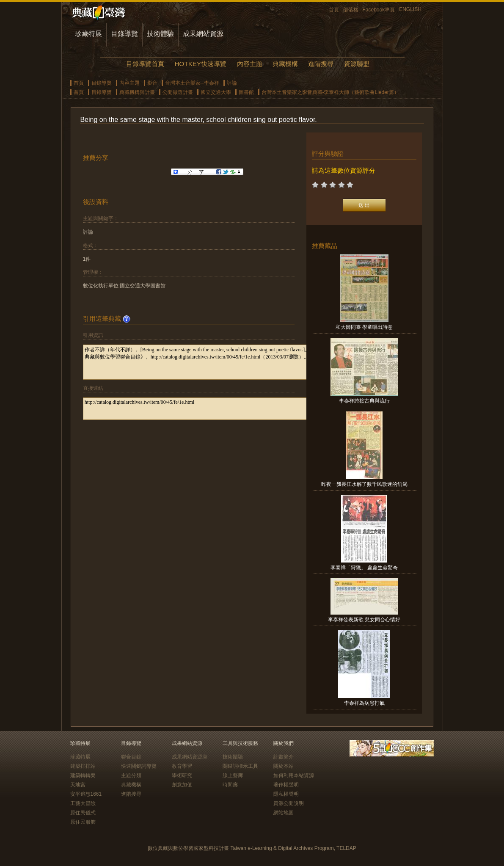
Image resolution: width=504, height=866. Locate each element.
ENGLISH (410, 9)
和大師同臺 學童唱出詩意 (364, 327)
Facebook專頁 (379, 10)
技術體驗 (160, 34)
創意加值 (182, 785)
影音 (152, 83)
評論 (232, 83)
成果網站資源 (203, 34)
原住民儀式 (83, 813)
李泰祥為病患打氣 (364, 703)
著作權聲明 (286, 785)
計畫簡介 (284, 757)
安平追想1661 (86, 794)
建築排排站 (83, 766)
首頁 (334, 10)
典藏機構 (285, 64)
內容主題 (250, 64)
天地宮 (78, 785)
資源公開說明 (289, 803)
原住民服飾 (83, 822)
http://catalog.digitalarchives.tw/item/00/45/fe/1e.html (206, 409)
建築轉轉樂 (83, 775)
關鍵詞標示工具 (240, 766)
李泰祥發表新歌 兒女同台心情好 (364, 620)
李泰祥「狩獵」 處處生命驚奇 (364, 568)
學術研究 (182, 775)
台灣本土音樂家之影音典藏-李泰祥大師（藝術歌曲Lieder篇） (330, 92)
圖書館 (246, 92)
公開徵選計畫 (178, 92)
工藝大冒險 (83, 803)
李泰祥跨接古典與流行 (364, 401)
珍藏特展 (88, 34)
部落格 (351, 10)
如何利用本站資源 (294, 775)
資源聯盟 (357, 64)
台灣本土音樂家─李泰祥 (192, 83)
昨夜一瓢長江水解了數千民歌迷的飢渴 (364, 484)
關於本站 (284, 766)
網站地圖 (284, 813)
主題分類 (131, 775)
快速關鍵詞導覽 (139, 766)
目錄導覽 (124, 34)
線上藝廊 (233, 775)
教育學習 (182, 766)
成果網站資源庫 (190, 757)
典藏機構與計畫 (137, 92)
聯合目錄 (131, 757)
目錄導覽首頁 (145, 64)
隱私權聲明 (286, 794)
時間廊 (230, 785)
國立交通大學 (216, 92)
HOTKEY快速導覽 (201, 64)
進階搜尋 (321, 64)
